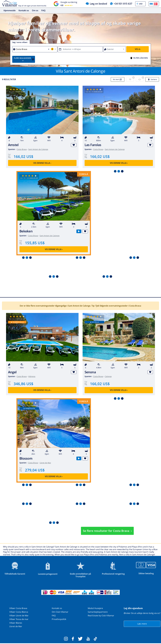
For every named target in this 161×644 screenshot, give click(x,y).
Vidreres (32, 376)
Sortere (152, 79)
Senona (90, 372)
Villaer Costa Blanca (19, 612)
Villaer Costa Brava (18, 608)
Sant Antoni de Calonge (38, 149)
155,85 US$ (35, 243)
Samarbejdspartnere (98, 612)
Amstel (13, 145)
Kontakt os (24, 10)
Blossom (26, 458)
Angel (12, 372)
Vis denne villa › (42, 163)
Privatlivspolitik (59, 619)
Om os (35, 10)
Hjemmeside (10, 10)
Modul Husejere (95, 608)
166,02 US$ (23, 157)
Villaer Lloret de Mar (19, 616)
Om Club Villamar (60, 612)
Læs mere (142, 624)
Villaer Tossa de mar (19, 619)
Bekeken (26, 231)
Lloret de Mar (45, 463)
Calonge (108, 376)
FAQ (43, 10)
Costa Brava (22, 149)
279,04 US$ (35, 470)
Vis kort (118, 79)
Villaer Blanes (16, 623)
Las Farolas (93, 145)
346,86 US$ (23, 384)
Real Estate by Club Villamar (101, 616)
